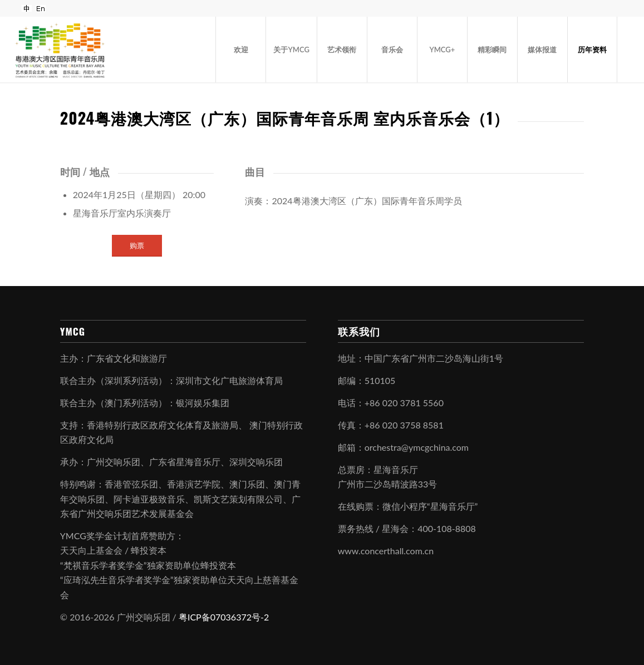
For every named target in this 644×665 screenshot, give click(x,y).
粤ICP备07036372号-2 (224, 617)
